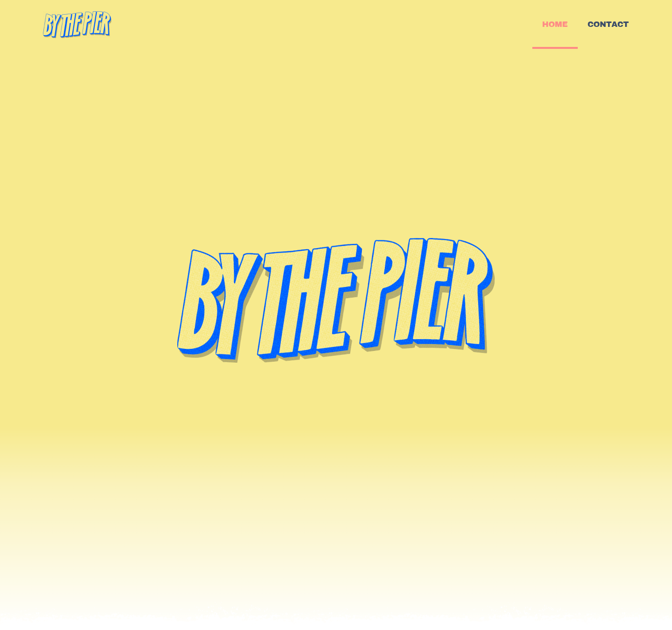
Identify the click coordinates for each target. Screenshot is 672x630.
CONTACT (608, 24)
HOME (555, 24)
